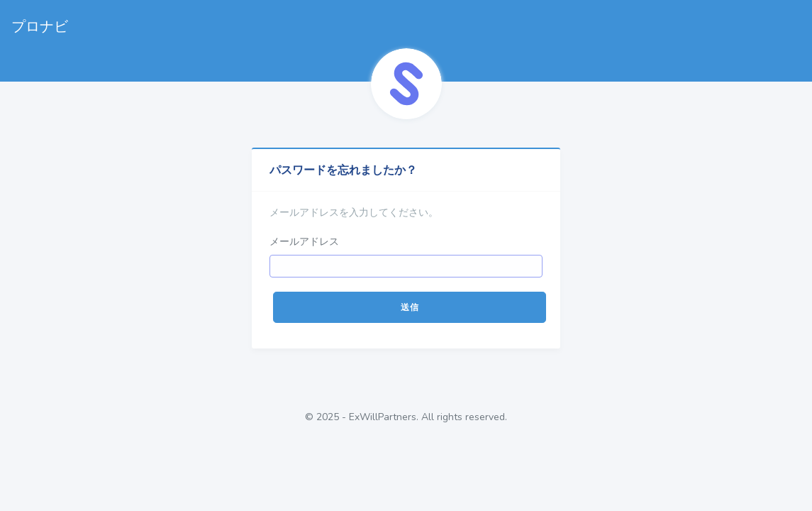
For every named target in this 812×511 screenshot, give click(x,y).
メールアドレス (304, 242)
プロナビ (40, 27)
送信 (410, 307)
